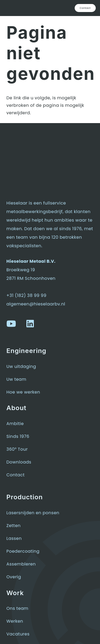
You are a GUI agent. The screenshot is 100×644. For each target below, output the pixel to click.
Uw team (16, 379)
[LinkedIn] (30, 324)
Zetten (13, 526)
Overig (14, 577)
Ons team (17, 608)
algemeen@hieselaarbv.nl (36, 304)
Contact (15, 475)
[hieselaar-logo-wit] (23, 8)
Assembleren (21, 564)
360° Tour (17, 449)
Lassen (14, 538)
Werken (15, 621)
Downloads (19, 462)
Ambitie (15, 424)
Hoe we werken (23, 392)
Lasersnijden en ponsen (33, 513)
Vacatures (18, 634)
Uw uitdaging (21, 366)
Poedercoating (23, 551)
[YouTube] (11, 324)
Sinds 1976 (18, 436)
